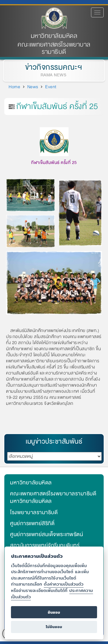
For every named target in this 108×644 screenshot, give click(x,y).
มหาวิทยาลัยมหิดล (54, 36)
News (33, 87)
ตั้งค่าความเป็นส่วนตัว (64, 584)
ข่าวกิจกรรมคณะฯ (52, 67)
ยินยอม (54, 612)
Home (14, 87)
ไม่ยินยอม (54, 627)
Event (51, 87)
